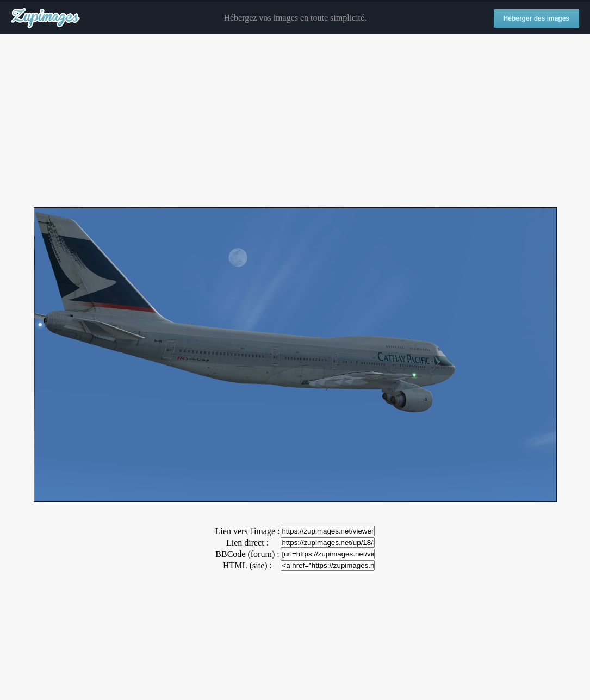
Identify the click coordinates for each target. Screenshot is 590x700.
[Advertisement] (295, 121)
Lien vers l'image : (248, 531)
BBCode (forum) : (247, 554)
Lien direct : (247, 543)
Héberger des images (536, 18)
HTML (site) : (247, 565)
